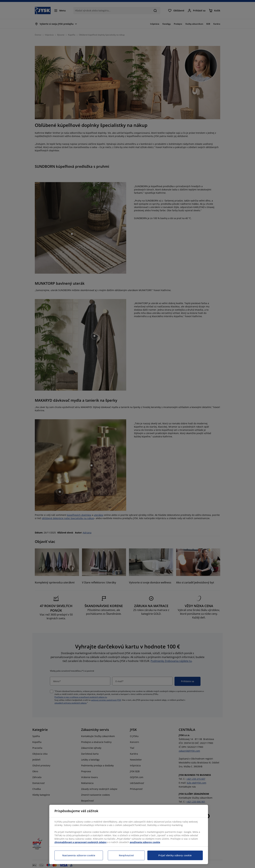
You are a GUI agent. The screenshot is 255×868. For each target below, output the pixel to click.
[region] (129, 834)
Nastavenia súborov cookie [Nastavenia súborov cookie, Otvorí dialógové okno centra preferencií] (79, 855)
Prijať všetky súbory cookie (175, 855)
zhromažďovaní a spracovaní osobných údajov (81, 842)
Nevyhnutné (126, 855)
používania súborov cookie (145, 842)
